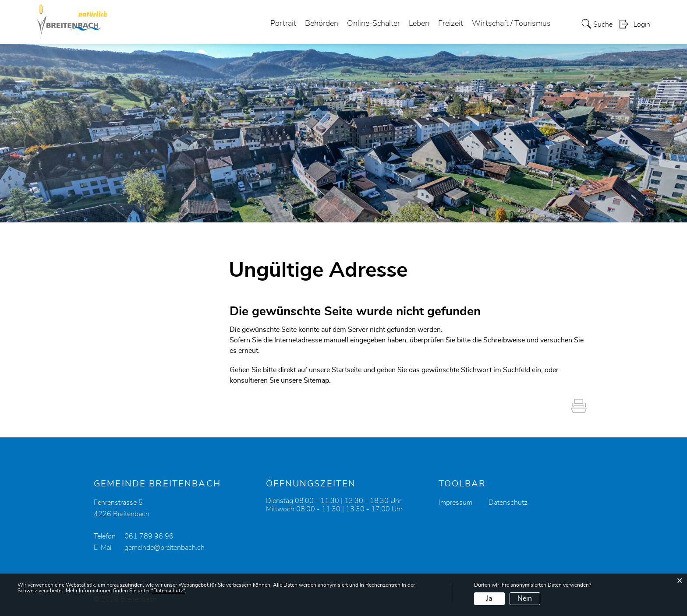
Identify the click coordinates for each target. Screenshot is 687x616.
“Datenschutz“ (168, 591)
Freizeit (451, 24)
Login (642, 25)
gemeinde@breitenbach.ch (165, 548)
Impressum (455, 503)
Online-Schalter (374, 24)
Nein (525, 598)
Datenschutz (508, 503)
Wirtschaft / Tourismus (511, 24)
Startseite (347, 370)
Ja (489, 598)
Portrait (283, 24)
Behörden (322, 24)
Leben (419, 24)
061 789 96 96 (149, 536)
